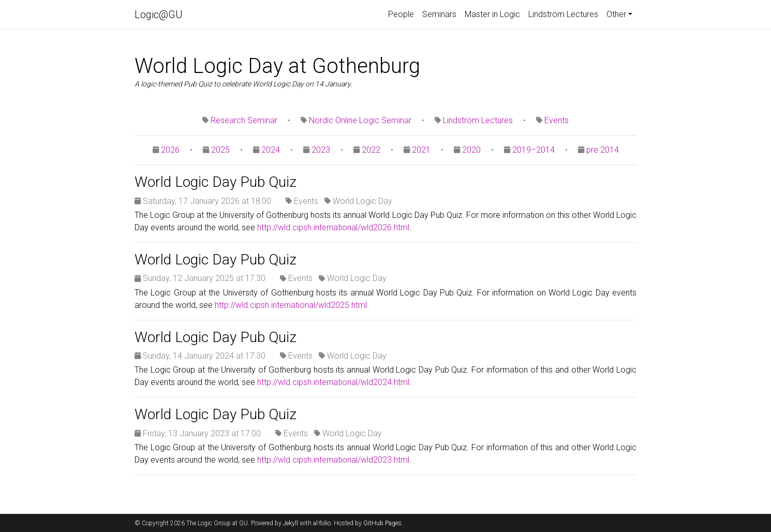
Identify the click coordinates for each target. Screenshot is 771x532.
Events (557, 120)
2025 (220, 150)
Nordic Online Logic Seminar (360, 120)
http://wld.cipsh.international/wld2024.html (333, 382)
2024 (271, 150)
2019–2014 (533, 150)
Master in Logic (492, 14)
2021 (421, 150)
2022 (371, 150)
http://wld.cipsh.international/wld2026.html (333, 227)
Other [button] (616, 14)
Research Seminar (244, 120)
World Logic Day (362, 201)
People (401, 14)
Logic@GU (159, 14)
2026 (170, 150)
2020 (471, 150)
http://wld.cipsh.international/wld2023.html (333, 460)
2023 (321, 150)
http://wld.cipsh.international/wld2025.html (291, 305)
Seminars (439, 14)
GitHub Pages (382, 523)
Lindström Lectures (563, 14)
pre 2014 (603, 150)
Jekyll (291, 523)
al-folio (322, 523)
